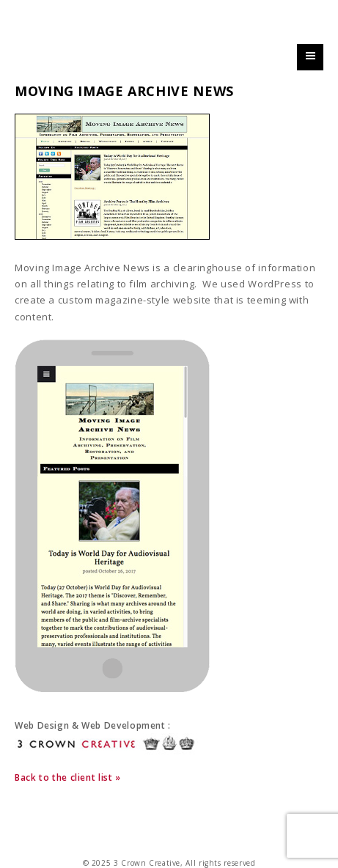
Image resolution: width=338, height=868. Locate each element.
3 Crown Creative (123, 27)
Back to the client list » (68, 777)
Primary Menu (310, 70)
